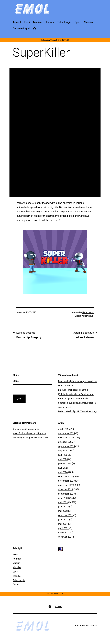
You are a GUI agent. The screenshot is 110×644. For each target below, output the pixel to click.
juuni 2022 (63, 507)
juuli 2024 (63, 468)
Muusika (17, 567)
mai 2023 (63, 502)
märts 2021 (64, 532)
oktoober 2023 (65, 489)
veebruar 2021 (65, 537)
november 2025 (66, 438)
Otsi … (16, 381)
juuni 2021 (63, 520)
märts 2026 (64, 429)
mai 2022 (63, 511)
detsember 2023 (66, 481)
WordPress (91, 626)
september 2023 (66, 494)
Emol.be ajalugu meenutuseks (73, 398)
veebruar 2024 (65, 476)
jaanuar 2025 (65, 463)
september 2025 (66, 446)
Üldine (16, 585)
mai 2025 (63, 459)
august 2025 (64, 451)
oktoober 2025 (65, 442)
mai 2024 (63, 472)
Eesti (15, 554)
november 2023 (66, 485)
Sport (15, 572)
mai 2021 (63, 524)
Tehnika (17, 576)
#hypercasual (87, 316)
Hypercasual (88, 312)
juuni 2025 (63, 455)
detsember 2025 (66, 433)
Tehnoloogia (19, 580)
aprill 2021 (63, 528)
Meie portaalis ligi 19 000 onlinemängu (78, 411)
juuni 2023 (63, 498)
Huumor (17, 559)
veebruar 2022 (65, 515)
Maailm (16, 563)
